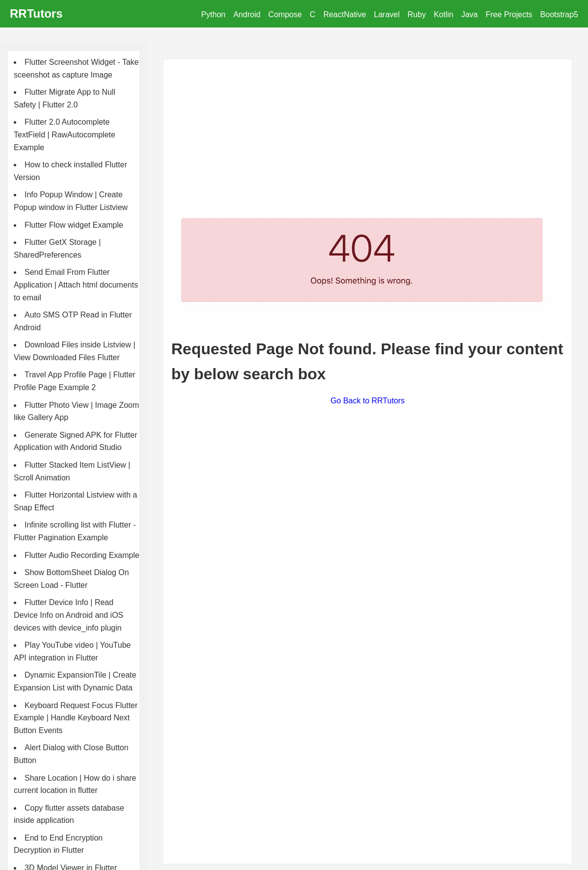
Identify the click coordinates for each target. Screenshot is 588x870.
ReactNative (345, 14)
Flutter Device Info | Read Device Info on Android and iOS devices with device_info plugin (68, 615)
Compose (285, 14)
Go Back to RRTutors (367, 401)
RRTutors (36, 13)
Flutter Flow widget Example (74, 225)
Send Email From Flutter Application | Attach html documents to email (76, 285)
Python (214, 14)
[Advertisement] (368, 136)
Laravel (387, 14)
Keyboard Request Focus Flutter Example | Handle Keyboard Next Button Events (76, 718)
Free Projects (509, 14)
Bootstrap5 (559, 14)
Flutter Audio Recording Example (82, 555)
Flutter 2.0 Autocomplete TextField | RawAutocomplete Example (65, 134)
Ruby (416, 14)
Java (470, 14)
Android (247, 14)
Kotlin (444, 14)
